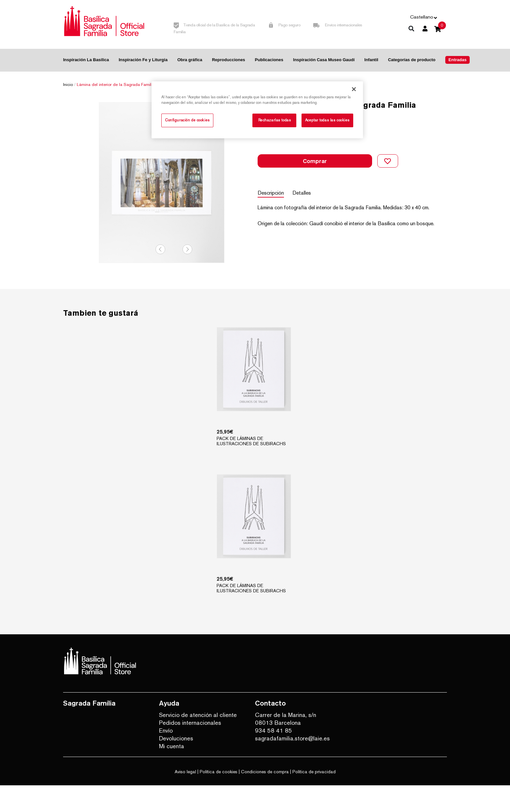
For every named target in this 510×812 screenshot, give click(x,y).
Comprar (315, 156)
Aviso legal (185, 798)
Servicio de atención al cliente (198, 742)
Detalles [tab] (306, 182)
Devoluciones (176, 765)
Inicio (68, 84)
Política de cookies (219, 798)
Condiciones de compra (265, 798)
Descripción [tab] (271, 182)
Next (187, 273)
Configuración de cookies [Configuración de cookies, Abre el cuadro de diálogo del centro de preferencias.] (187, 120)
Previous (160, 273)
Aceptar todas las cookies (327, 120)
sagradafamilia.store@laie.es (292, 765)
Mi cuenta (172, 773)
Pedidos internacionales (190, 749)
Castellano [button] (422, 17)
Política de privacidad (314, 798)
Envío (166, 757)
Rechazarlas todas (275, 120)
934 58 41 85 (274, 757)
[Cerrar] (354, 89)
